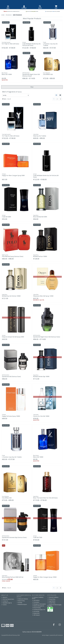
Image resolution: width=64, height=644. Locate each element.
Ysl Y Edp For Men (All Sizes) (10, 44)
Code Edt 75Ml (38, 537)
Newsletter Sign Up (7, 603)
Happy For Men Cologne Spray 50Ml (13, 175)
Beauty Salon (36, 613)
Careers (4, 605)
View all (9, 99)
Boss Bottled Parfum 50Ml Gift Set (13, 577)
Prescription (36, 602)
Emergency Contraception (39, 604)
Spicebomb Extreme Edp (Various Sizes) (14, 537)
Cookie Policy (51, 603)
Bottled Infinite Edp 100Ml (41, 377)
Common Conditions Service (38, 598)
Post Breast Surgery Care (39, 610)
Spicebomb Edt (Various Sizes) (11, 377)
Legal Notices (51, 601)
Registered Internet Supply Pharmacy (54, 605)
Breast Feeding (36, 608)
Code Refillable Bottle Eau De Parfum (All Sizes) (31, 45)
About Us (4, 597)
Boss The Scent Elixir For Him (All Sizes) (45, 498)
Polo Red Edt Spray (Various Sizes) (13, 256)
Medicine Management (38, 606)
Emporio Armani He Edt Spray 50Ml (13, 337)
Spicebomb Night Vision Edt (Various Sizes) (31, 75)
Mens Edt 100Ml (7, 74)
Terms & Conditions (53, 597)
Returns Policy (21, 601)
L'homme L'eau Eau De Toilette (50, 45)
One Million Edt (48, 74)
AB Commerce (59, 635)
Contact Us (5, 601)
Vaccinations (36, 600)
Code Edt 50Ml (6, 217)
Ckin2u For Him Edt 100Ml (41, 416)
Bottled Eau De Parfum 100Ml (11, 296)
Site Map (20, 603)
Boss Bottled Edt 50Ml (40, 217)
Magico (47, 635)
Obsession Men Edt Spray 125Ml (43, 296)
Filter (32, 87)
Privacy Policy (51, 599)
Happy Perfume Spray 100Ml (11, 416)
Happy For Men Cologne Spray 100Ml (45, 577)
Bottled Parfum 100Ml (40, 256)
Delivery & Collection (22, 599)
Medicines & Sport (22, 604)
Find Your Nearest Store (8, 599)
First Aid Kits (36, 611)
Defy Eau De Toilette (40, 136)
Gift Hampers (36, 615)
